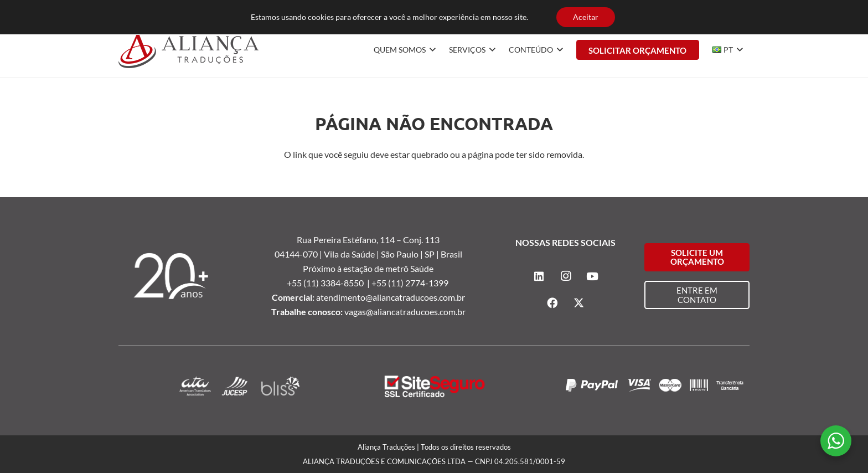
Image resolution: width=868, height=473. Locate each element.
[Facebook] (552, 303)
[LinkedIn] (705, 11)
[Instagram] (723, 11)
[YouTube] (741, 11)
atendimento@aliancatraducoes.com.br (391, 297)
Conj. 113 (421, 240)
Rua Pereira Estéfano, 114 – (350, 240)
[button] (431, 50)
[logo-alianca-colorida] (188, 50)
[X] (579, 303)
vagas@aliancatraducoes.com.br (405, 312)
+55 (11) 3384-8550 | (329, 283)
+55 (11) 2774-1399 (411, 283)
